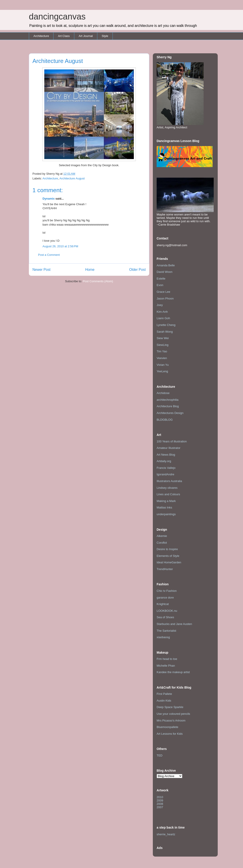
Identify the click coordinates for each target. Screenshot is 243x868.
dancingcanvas (57, 17)
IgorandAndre (165, 474)
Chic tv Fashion (167, 591)
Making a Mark (166, 501)
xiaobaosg (163, 637)
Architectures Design (170, 413)
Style (105, 36)
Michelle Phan (166, 666)
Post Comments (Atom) (98, 281)
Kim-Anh (162, 312)
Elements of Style (168, 556)
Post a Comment (49, 255)
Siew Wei (163, 338)
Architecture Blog (168, 406)
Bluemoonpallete (167, 727)
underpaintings (166, 514)
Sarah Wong (165, 332)
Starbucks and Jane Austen (174, 624)
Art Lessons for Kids (170, 734)
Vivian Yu (163, 365)
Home (90, 270)
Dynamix (49, 199)
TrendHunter (165, 569)
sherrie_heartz (166, 834)
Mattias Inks (164, 507)
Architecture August (72, 178)
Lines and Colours (168, 494)
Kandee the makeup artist (173, 672)
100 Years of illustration (172, 441)
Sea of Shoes (165, 617)
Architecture (41, 36)
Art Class (64, 36)
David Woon (165, 272)
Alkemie (162, 536)
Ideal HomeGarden (169, 562)
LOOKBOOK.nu (167, 611)
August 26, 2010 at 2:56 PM (60, 246)
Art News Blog (166, 455)
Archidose (163, 393)
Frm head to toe (167, 659)
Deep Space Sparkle (170, 707)
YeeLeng (162, 371)
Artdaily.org (164, 461)
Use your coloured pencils (173, 714)
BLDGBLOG (165, 420)
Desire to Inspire (167, 549)
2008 (160, 804)
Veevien (162, 358)
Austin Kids (164, 701)
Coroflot (162, 543)
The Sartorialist (166, 631)
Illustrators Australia (169, 481)
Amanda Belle (166, 265)
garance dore (165, 598)
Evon (160, 285)
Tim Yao (162, 351)
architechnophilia (168, 400)
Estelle (161, 279)
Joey (160, 305)
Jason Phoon (165, 298)
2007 (160, 807)
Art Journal (86, 36)
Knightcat (163, 604)
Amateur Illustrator (168, 448)
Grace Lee (163, 292)
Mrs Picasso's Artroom (171, 720)
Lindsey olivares (167, 488)
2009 (160, 800)
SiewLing (163, 345)
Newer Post (42, 270)
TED (160, 755)
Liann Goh (163, 318)
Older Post (137, 270)
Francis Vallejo (166, 468)
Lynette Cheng (166, 325)
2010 (160, 797)
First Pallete (164, 694)
